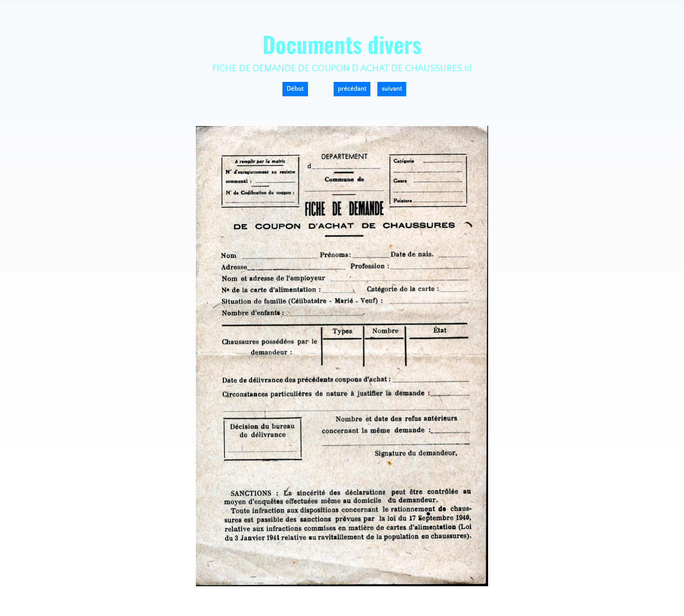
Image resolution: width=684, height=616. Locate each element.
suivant (392, 89)
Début (295, 89)
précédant (352, 89)
